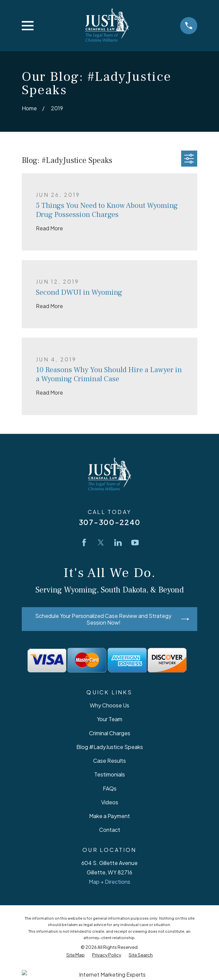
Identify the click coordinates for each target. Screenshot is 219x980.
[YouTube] (135, 542)
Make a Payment (109, 816)
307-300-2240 (109, 522)
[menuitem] (76, 955)
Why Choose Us (109, 705)
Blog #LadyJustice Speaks (110, 747)
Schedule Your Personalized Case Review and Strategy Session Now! (112, 619)
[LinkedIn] (118, 542)
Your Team (109, 719)
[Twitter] (101, 542)
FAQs (110, 788)
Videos (110, 802)
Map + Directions (109, 882)
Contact (110, 830)
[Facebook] (84, 542)
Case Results (109, 761)
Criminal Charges (110, 733)
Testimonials (109, 774)
